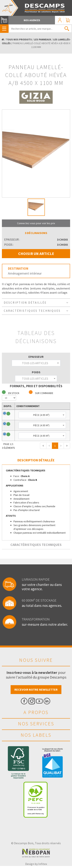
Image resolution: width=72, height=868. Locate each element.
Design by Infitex (36, 864)
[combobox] (36, 363)
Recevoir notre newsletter (36, 689)
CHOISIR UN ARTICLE (36, 254)
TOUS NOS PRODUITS (19, 39)
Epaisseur (36, 357)
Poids (36, 372)
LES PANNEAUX (43, 39)
